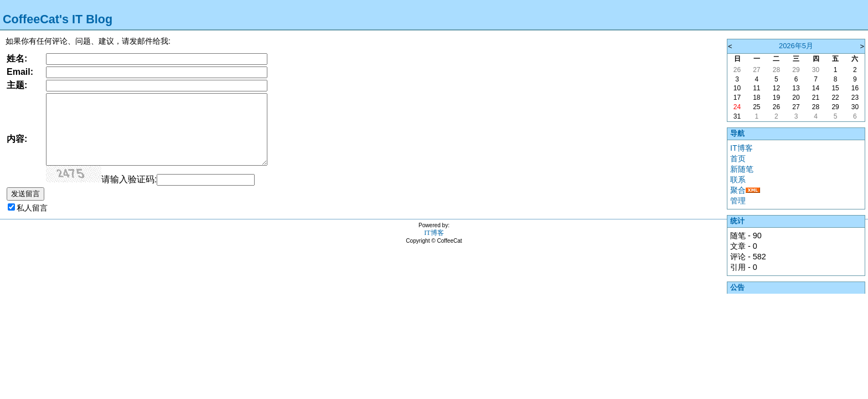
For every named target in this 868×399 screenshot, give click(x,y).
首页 (738, 158)
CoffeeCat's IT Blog (58, 19)
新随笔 (742, 169)
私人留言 (32, 208)
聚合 (738, 190)
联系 (738, 180)
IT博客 (742, 148)
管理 (738, 201)
